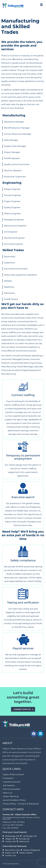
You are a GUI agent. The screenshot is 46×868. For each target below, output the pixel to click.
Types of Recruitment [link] (13, 774)
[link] (13, 5)
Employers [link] (8, 778)
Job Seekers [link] (9, 785)
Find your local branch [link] (15, 832)
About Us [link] (7, 793)
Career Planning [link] (11, 796)
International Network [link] (15, 846)
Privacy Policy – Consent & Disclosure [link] (21, 804)
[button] (41, 5)
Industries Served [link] (11, 782)
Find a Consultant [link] (12, 789)
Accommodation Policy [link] (14, 800)
